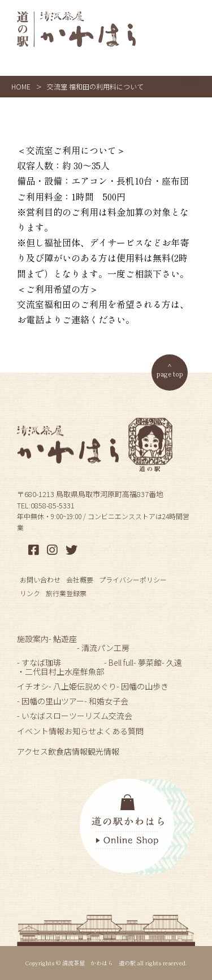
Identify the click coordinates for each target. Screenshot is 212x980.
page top (170, 373)
